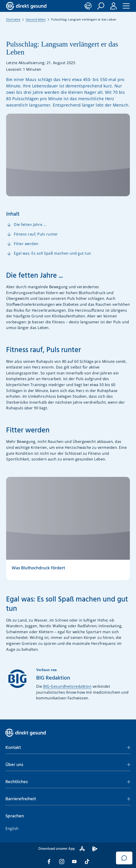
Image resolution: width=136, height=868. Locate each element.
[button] (101, 6)
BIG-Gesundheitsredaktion (67, 686)
